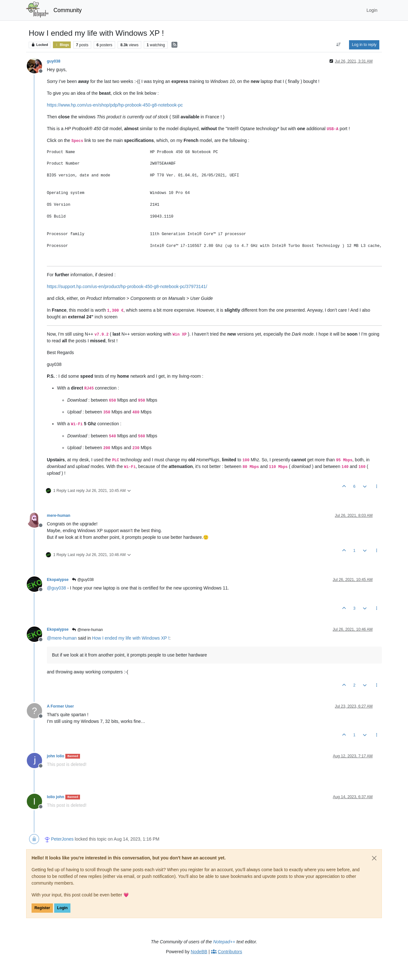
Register (42, 908)
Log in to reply (364, 45)
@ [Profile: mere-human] (62, 638)
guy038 (54, 61)
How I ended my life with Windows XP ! (131, 638)
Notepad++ (224, 942)
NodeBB (199, 952)
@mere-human (87, 630)
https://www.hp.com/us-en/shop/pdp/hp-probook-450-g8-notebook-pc (115, 105)
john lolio (55, 756)
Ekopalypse (58, 580)
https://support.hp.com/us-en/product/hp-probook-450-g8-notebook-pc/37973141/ (127, 286)
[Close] (374, 858)
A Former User (60, 706)
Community (68, 10)
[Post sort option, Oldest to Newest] (339, 45)
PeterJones (62, 839)
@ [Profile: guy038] (56, 588)
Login (62, 908)
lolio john (55, 797)
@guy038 (83, 580)
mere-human (59, 516)
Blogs (62, 45)
